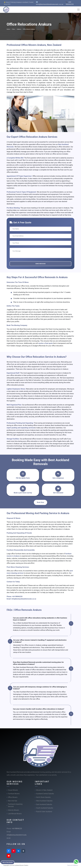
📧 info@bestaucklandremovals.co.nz (50, 3)
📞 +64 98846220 (70, 3)
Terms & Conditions (72, 865)
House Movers (13, 790)
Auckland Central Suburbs (45, 794)
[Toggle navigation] (78, 10)
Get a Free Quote (8, 862)
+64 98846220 (17, 596)
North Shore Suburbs (43, 797)
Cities (13, 29)
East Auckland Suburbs (44, 804)
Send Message (40, 264)
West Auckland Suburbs (44, 801)
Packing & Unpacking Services (15, 805)
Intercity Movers (13, 810)
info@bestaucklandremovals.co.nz (24, 599)
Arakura (19, 29)
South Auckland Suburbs (45, 808)
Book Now (41, 502)
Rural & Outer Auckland (44, 812)
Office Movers (13, 797)
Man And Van (13, 801)
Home (8, 29)
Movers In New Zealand (44, 790)
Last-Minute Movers (15, 814)
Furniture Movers (14, 794)
